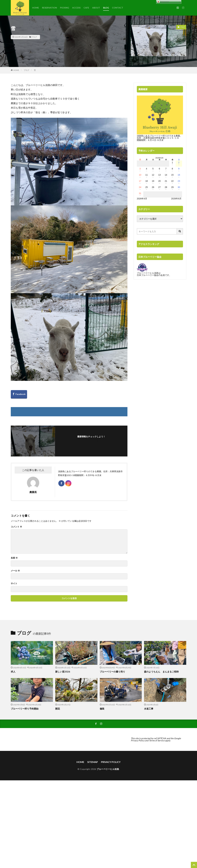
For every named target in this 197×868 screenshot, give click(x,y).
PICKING (65, 8)
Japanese (163, 2)
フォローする (92, 441)
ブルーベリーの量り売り (112, 672)
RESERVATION (49, 8)
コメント (16, 527)
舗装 (102, 709)
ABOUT (96, 8)
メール (15, 571)
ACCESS (76, 8)
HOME (36, 8)
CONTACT (118, 8)
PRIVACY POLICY (111, 762)
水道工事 (149, 709)
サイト (14, 583)
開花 (58, 709)
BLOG (106, 8)
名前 (14, 558)
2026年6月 (176, 199)
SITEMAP (93, 762)
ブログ (34, 37)
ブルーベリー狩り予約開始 (25, 709)
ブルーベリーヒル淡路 (108, 769)
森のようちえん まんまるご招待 (161, 672)
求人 (13, 672)
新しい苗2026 (63, 672)
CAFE (86, 8)
